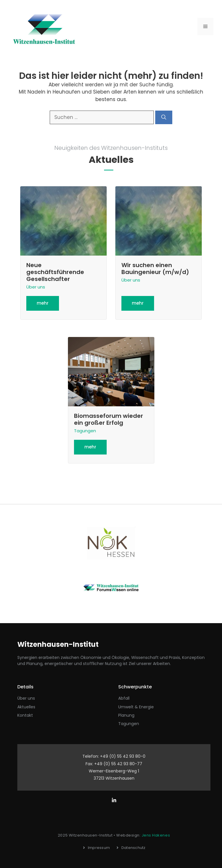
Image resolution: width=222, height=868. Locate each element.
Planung (126, 715)
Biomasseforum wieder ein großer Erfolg (109, 419)
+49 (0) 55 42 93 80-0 (123, 756)
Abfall (124, 698)
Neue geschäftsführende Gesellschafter (55, 272)
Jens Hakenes (156, 835)
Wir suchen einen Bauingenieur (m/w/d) (155, 269)
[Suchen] (164, 118)
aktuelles (26, 707)
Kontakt (25, 715)
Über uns (36, 287)
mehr (43, 303)
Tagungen (85, 431)
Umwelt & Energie (136, 707)
